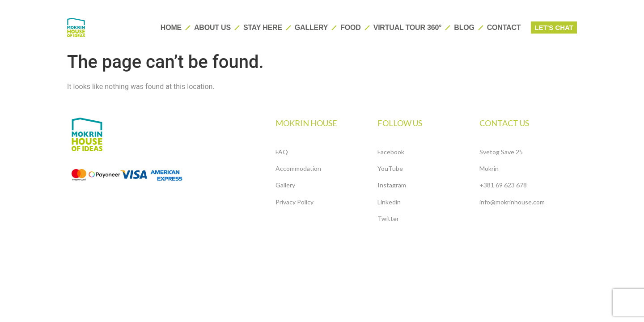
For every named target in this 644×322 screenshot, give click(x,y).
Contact (504, 28)
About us (212, 28)
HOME (171, 28)
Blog (464, 28)
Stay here (263, 28)
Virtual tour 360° (408, 28)
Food (350, 28)
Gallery (311, 28)
